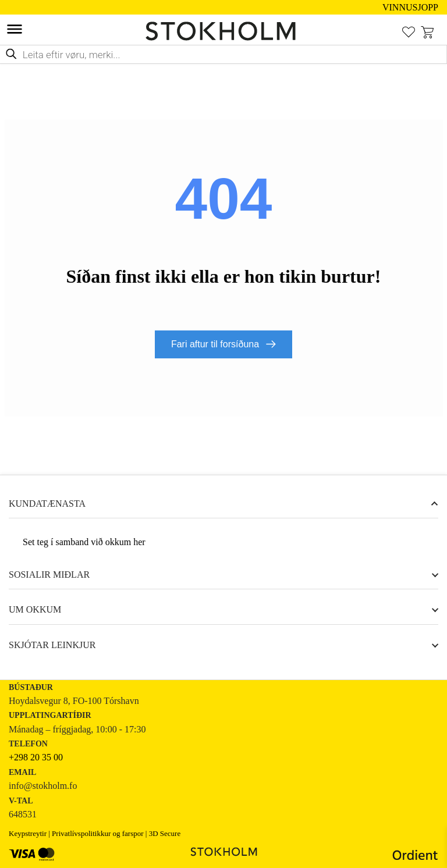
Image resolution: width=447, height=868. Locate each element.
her (139, 542)
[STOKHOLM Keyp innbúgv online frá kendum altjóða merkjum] (223, 31)
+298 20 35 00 (36, 758)
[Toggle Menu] (15, 29)
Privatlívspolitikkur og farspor (97, 834)
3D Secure (165, 834)
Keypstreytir (28, 834)
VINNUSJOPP (410, 8)
